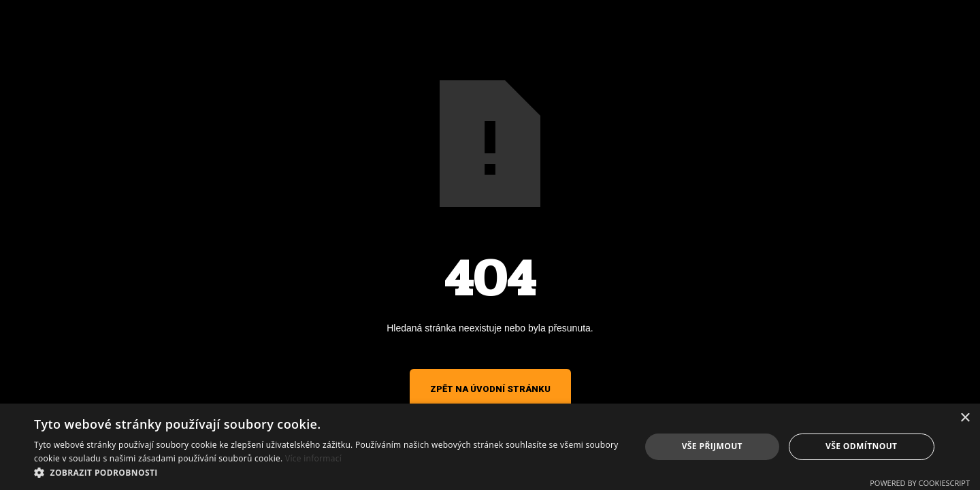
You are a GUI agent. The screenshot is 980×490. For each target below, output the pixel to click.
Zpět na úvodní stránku (490, 389)
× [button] (965, 418)
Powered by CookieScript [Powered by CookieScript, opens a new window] (920, 483)
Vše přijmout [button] (712, 446)
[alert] (490, 447)
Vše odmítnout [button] (861, 446)
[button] (328, 473)
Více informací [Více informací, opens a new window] (313, 458)
